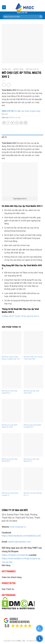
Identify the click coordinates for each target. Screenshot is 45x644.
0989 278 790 (22, 13)
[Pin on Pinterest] (21, 123)
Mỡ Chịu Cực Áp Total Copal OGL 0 (10, 392)
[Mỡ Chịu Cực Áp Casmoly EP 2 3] (33, 479)
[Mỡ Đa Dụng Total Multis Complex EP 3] (33, 411)
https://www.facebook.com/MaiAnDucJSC (21, 536)
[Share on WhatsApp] (4, 123)
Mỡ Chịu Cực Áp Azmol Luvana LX (10, 494)
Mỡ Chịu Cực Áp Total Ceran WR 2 (31, 392)
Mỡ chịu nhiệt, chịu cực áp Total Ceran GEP (33, 358)
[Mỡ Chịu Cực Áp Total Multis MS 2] (12, 445)
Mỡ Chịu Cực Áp (32, 69)
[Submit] (41, 17)
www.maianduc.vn (18, 527)
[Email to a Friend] (17, 123)
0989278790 (9, 583)
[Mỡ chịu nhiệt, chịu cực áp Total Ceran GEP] (33, 343)
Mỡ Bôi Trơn (18, 69)
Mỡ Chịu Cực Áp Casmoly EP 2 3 (33, 494)
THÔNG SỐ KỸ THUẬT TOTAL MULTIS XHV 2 (20, 316)
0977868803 (9, 571)
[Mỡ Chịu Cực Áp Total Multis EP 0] (33, 445)
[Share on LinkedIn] (26, 123)
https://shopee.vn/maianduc (15, 555)
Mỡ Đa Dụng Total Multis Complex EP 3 (32, 426)
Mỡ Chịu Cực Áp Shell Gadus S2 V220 (9, 426)
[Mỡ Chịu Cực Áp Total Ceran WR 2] (33, 377)
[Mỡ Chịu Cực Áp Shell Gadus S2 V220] (12, 411)
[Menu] (4, 7)
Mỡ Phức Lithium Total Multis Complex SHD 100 (11, 358)
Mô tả (4, 137)
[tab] (22, 137)
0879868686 (9, 595)
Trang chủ (6, 69)
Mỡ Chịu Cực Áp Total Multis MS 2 (10, 460)
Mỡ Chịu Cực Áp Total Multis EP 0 (31, 460)
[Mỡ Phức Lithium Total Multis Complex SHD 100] (12, 343)
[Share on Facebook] (8, 123)
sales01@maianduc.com (19, 542)
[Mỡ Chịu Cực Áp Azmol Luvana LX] (12, 479)
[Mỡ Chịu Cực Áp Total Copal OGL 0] (12, 377)
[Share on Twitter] (13, 123)
